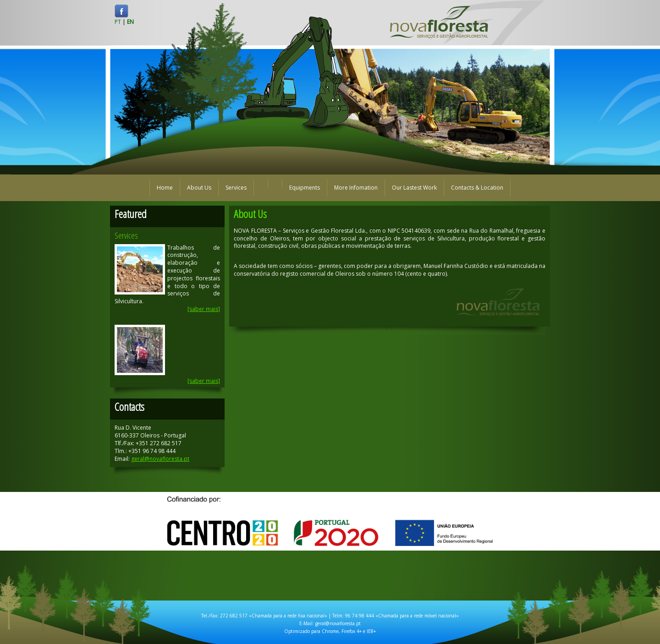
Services (236, 188)
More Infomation (356, 188)
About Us (199, 188)
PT (118, 22)
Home (165, 188)
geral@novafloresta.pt (160, 459)
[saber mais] (204, 309)
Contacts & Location (477, 188)
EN (130, 22)
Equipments (305, 188)
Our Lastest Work (414, 188)
